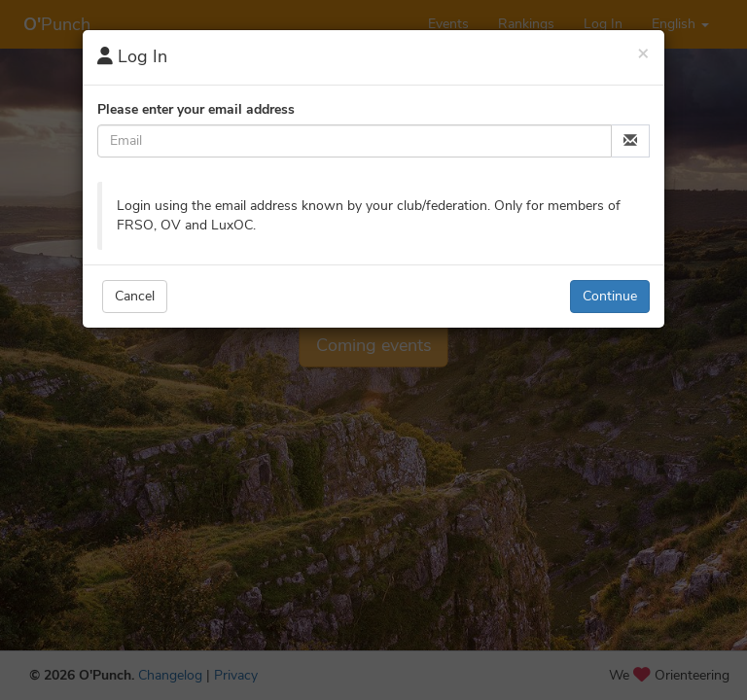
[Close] (643, 53)
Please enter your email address (196, 109)
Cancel (135, 296)
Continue (610, 296)
